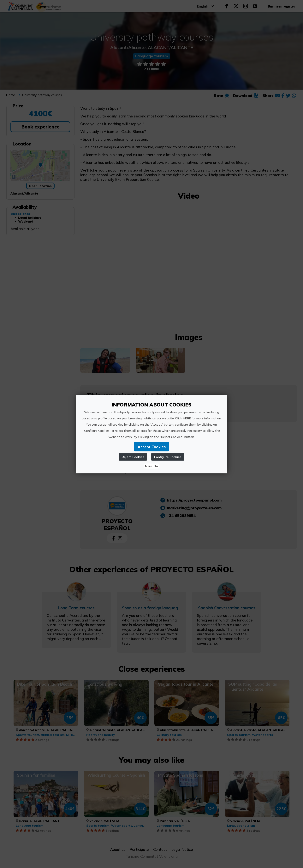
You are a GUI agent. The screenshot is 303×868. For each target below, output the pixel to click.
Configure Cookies (168, 457)
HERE (187, 418)
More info (151, 466)
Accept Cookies (152, 447)
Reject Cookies (133, 457)
